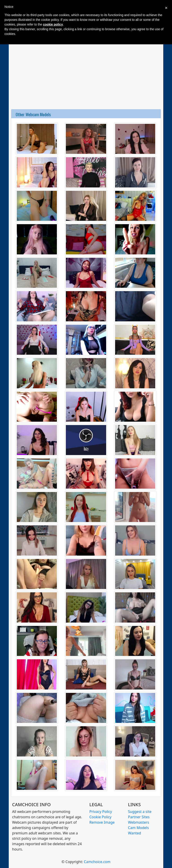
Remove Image (102, 822)
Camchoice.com (97, 862)
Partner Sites (139, 817)
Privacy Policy (101, 812)
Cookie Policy (100, 817)
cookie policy (53, 24)
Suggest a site (140, 812)
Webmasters (139, 822)
